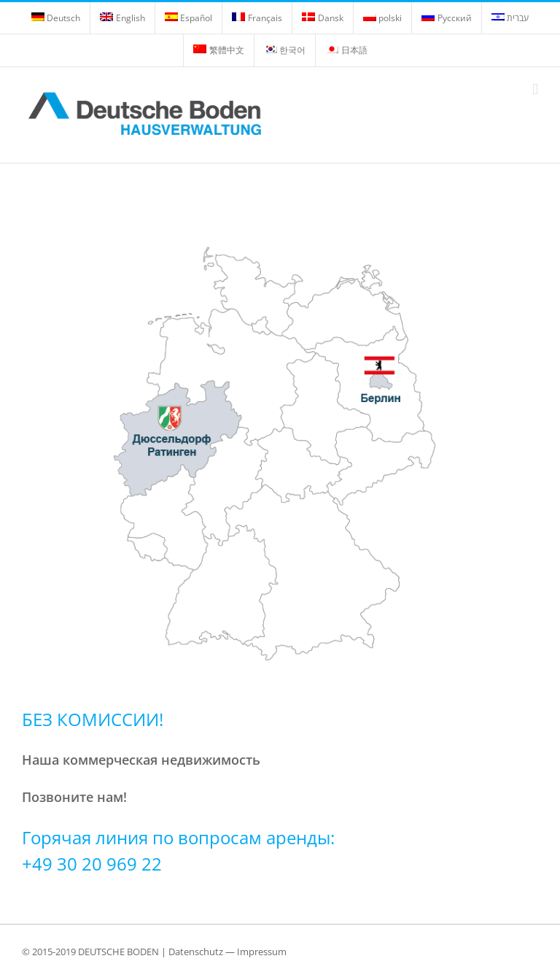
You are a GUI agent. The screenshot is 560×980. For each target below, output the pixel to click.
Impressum (262, 952)
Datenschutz (196, 952)
